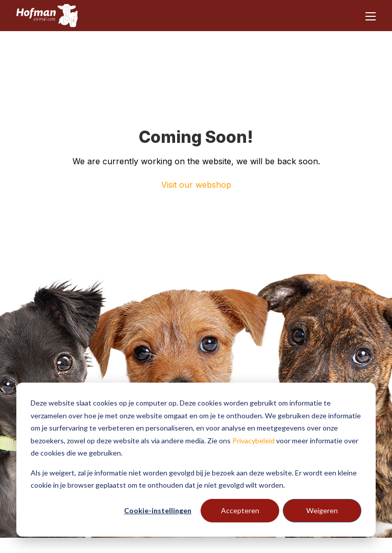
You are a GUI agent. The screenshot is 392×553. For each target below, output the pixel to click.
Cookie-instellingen (158, 510)
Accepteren (240, 510)
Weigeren (322, 510)
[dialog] (196, 460)
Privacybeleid (253, 441)
